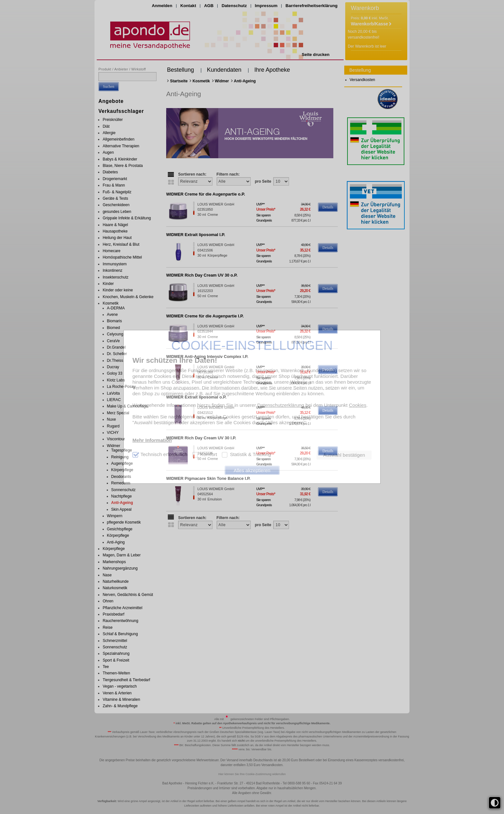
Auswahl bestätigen (344, 455)
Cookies (357, 405)
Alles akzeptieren (252, 470)
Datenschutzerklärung (281, 405)
